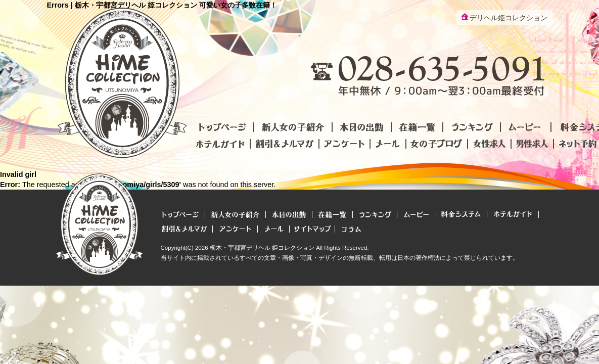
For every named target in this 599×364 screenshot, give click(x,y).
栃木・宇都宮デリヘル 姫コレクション (262, 248)
